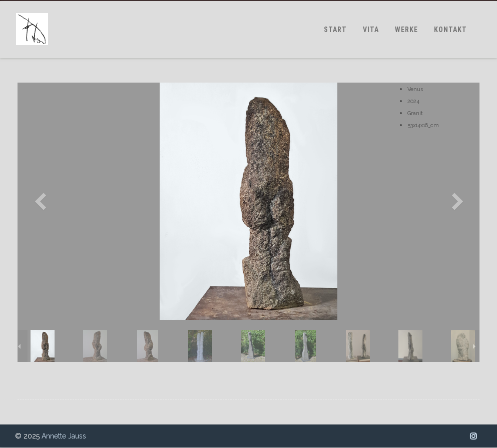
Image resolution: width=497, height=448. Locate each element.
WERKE (406, 30)
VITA (371, 30)
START (335, 30)
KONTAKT (450, 30)
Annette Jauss (64, 436)
